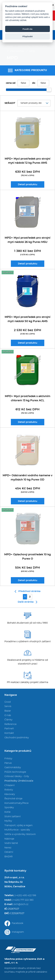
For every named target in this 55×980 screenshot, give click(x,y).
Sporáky (9, 807)
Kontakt (9, 733)
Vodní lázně (11, 843)
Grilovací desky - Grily (17, 776)
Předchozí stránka (28, 591)
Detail (28, 184)
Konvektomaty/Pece (16, 803)
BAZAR (9, 857)
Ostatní (9, 852)
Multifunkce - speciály (17, 830)
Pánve (8, 763)
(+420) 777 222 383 (23, 900)
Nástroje (9, 839)
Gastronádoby (13, 767)
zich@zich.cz (21, 904)
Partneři (9, 729)
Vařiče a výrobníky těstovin (20, 834)
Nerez (8, 848)
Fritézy (8, 759)
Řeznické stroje (13, 799)
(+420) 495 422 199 (25, 895)
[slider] (49, 90)
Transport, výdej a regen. (19, 825)
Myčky (8, 821)
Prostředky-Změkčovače (32, 46)
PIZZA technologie (15, 772)
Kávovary (10, 794)
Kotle (7, 812)
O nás (8, 715)
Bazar (8, 711)
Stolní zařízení (12, 816)
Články (8, 720)
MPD (32, 51)
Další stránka (27, 602)
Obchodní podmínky (17, 738)
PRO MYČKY (17, 51)
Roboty (9, 790)
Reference (10, 724)
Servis (8, 706)
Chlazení (9, 785)
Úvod (10, 46)
